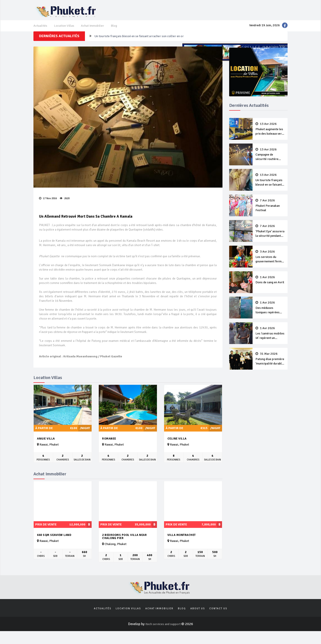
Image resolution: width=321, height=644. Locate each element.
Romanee (109, 448)
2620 (66, 206)
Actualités (41, 30)
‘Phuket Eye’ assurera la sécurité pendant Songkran (270, 236)
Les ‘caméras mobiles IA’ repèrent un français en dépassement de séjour (270, 334)
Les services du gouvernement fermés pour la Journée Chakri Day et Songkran (270, 261)
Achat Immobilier (97, 30)
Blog (120, 30)
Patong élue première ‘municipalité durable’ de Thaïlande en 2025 (270, 358)
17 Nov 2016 (49, 206)
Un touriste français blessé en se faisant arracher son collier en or (144, 47)
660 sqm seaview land (54, 544)
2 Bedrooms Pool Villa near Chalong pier (124, 546)
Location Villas (67, 30)
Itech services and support (163, 637)
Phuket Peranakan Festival (270, 211)
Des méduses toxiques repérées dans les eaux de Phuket (270, 310)
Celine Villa (177, 448)
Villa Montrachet (182, 544)
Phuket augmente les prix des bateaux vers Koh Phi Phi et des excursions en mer (270, 138)
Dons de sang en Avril (270, 283)
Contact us (218, 621)
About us (198, 621)
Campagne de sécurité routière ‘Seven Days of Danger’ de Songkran (270, 163)
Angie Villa (46, 448)
